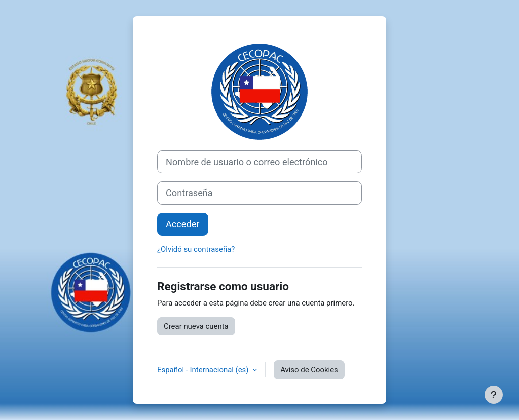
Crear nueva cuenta (196, 326)
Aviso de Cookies (309, 370)
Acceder (183, 224)
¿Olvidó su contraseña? (196, 249)
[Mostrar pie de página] (494, 395)
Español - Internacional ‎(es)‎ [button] (204, 370)
